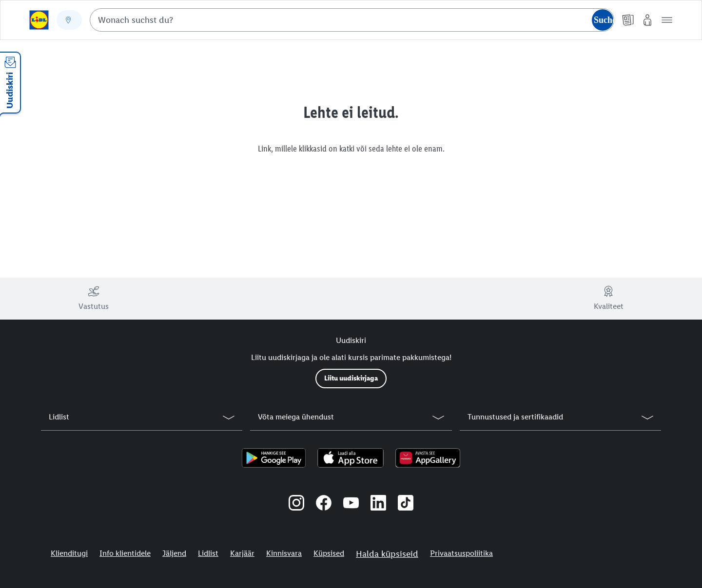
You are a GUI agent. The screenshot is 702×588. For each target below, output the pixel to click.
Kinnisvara (284, 553)
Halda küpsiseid (387, 554)
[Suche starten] (603, 20)
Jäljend (174, 553)
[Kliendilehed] (628, 20)
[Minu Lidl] (647, 20)
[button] (667, 20)
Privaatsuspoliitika (461, 553)
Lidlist (208, 553)
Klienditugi (69, 553)
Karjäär (242, 553)
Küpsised (329, 553)
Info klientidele (125, 553)
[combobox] (352, 20)
